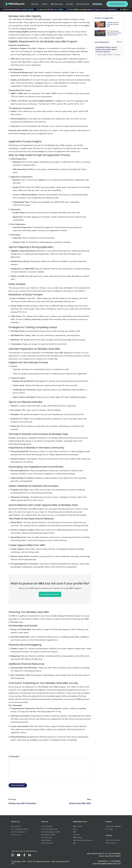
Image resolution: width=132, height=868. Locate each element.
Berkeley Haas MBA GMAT (80, 803)
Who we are (16, 826)
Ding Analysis (47, 840)
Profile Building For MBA (51, 832)
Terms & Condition (113, 840)
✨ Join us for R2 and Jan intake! (52, 9)
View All (119, 42)
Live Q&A (109, 829)
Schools (76, 835)
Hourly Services (47, 843)
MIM (75, 832)
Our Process (16, 835)
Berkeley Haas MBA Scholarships (22, 803)
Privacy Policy (111, 843)
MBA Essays (78, 837)
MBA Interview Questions (83, 840)
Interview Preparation (50, 829)
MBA (75, 843)
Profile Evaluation (117, 4)
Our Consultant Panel (20, 829)
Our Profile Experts (19, 832)
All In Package (47, 826)
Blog (75, 829)
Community (97, 4)
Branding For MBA (48, 835)
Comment (15, 756)
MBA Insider (78, 826)
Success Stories (83, 4)
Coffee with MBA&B (113, 826)
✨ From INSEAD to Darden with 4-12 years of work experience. (94, 9)
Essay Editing (47, 837)
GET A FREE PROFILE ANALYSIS (50, 594)
